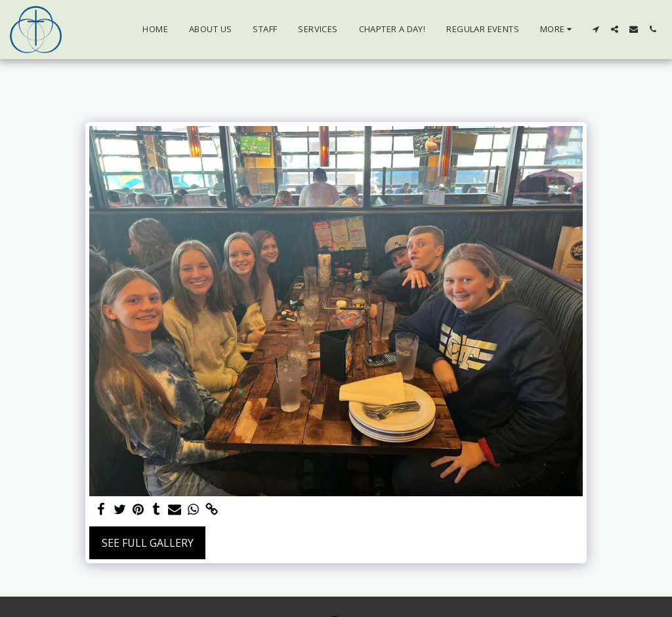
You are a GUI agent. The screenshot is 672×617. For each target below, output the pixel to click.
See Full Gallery (148, 543)
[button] (596, 29)
